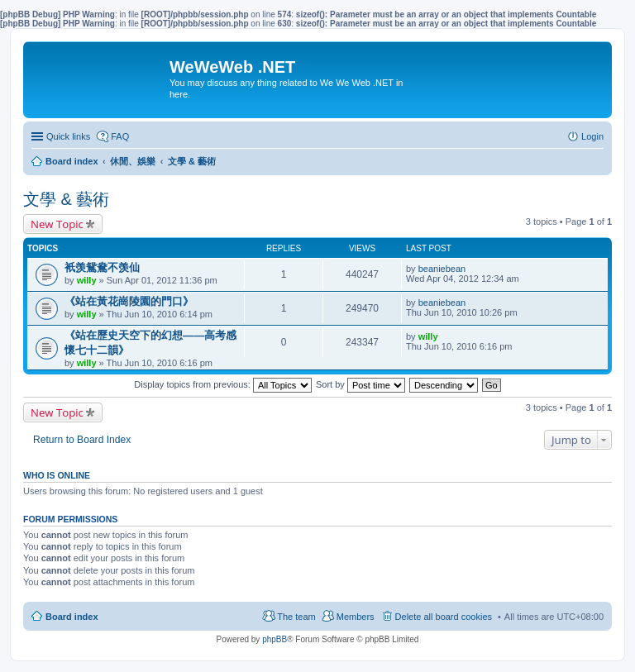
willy (87, 280)
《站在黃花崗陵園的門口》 (129, 301)
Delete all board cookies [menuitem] (444, 617)
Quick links (68, 136)
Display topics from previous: (223, 384)
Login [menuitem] (592, 136)
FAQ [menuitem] (120, 136)
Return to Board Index (82, 440)
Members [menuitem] (356, 617)
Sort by (360, 384)
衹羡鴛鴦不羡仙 (102, 267)
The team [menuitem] (296, 617)
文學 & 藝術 (66, 199)
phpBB (275, 639)
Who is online (57, 475)
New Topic (57, 224)
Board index (72, 617)
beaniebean (442, 269)
